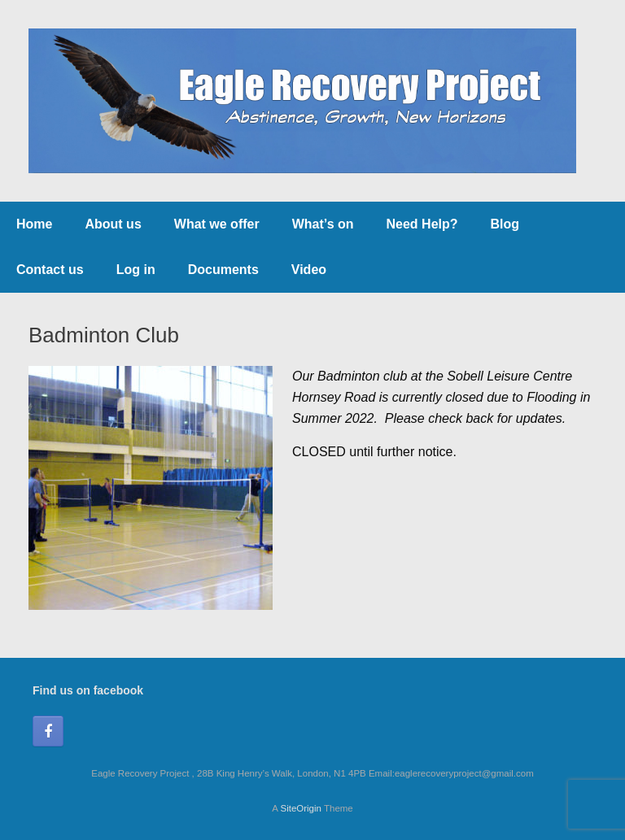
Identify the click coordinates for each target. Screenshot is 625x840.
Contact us (50, 270)
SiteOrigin (301, 808)
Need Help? (422, 224)
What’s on (323, 224)
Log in (136, 270)
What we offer (217, 224)
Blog (505, 224)
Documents (223, 270)
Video (309, 270)
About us (113, 224)
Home (34, 224)
